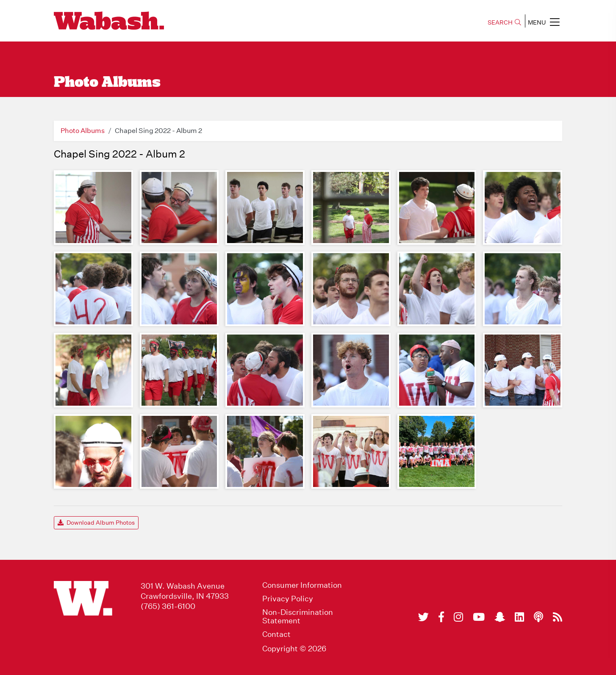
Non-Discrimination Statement (298, 617)
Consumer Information (302, 585)
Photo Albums (83, 131)
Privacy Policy (288, 599)
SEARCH (504, 22)
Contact (276, 634)
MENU (544, 22)
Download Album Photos (96, 523)
